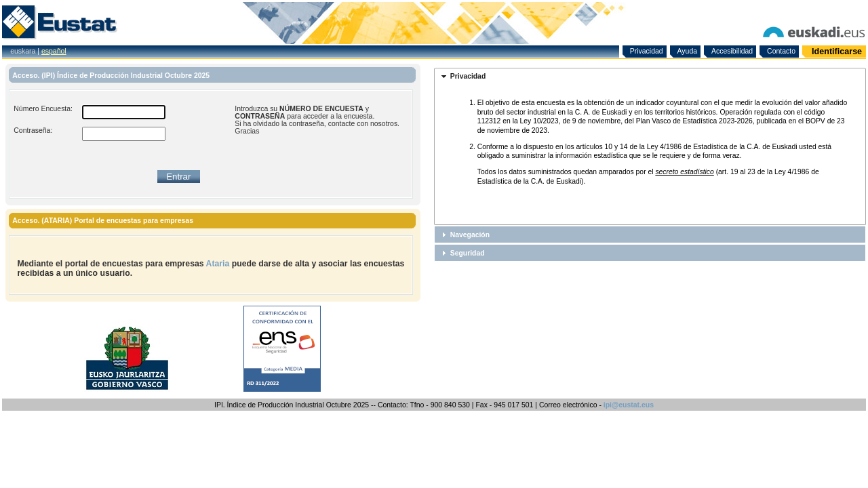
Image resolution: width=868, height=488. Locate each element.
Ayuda (688, 51)
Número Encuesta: (43, 109)
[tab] (650, 77)
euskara (23, 51)
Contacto (781, 51)
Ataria (218, 264)
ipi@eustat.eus (629, 405)
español (54, 51)
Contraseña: (33, 130)
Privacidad (647, 51)
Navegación (470, 235)
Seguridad (468, 253)
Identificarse (837, 52)
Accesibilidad (732, 51)
